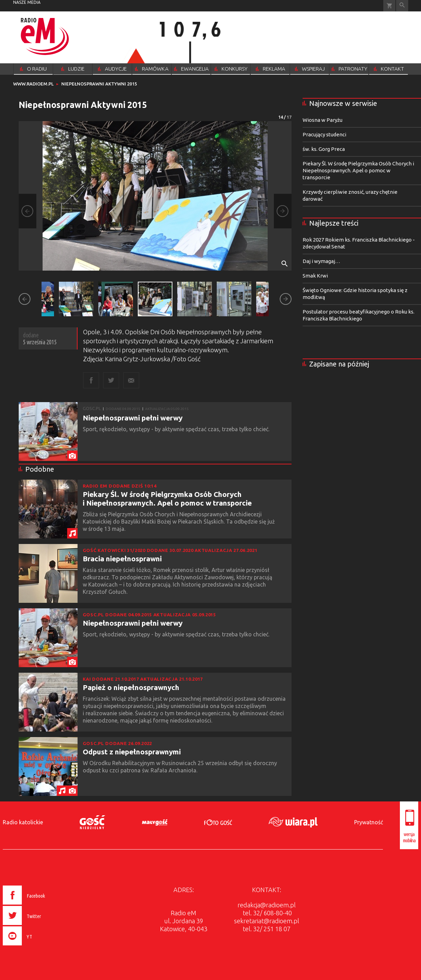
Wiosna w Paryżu (323, 120)
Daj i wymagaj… (321, 261)
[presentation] (39, 946)
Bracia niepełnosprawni (122, 559)
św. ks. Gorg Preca (324, 149)
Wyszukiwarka (402, 6)
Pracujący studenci (324, 134)
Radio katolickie (23, 822)
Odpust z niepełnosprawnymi (132, 752)
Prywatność (369, 822)
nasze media (27, 2)
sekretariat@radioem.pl (267, 921)
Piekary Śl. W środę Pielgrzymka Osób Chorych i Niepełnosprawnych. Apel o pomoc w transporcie (167, 498)
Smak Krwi (315, 276)
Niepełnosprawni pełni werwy (133, 418)
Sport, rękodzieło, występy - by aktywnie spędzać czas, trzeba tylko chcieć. (177, 429)
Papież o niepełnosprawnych (131, 687)
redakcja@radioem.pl (267, 905)
